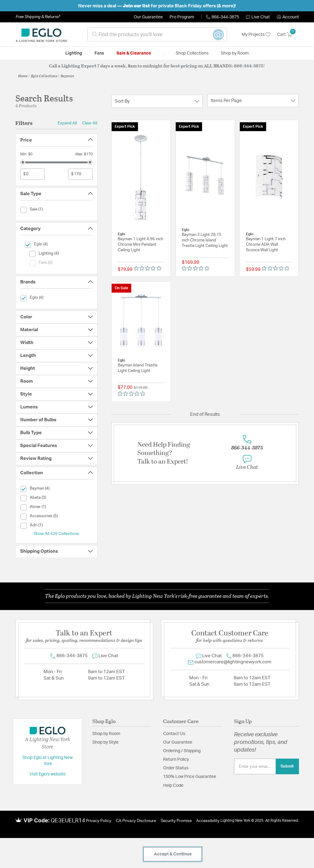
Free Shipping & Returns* (38, 17)
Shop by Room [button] (235, 53)
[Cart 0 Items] (288, 35)
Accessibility (208, 821)
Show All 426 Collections (56, 534)
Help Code (173, 786)
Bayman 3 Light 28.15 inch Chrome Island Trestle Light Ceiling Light (205, 240)
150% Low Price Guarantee (190, 777)
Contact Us (174, 734)
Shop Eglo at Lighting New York (48, 761)
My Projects (256, 35)
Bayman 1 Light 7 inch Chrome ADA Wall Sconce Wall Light (266, 245)
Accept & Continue (173, 854)
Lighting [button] (74, 53)
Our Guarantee (148, 17)
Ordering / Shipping (182, 751)
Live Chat (258, 17)
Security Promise (176, 821)
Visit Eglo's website (48, 774)
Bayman (67, 76)
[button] (288, 17)
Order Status (176, 768)
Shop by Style (105, 742)
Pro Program (182, 17)
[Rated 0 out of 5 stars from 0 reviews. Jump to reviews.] (149, 268)
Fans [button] (99, 53)
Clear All (90, 123)
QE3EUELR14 (68, 821)
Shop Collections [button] (192, 53)
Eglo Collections (44, 76)
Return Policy (176, 760)
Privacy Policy (99, 821)
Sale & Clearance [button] (134, 53)
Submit (287, 766)
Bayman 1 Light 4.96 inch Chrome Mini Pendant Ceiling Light (140, 245)
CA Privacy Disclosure (136, 821)
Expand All (67, 123)
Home (23, 76)
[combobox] (157, 34)
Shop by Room (106, 734)
